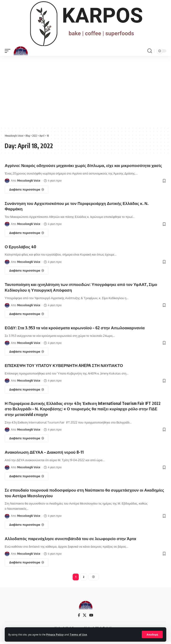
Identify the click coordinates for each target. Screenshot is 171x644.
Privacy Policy (55, 634)
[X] (85, 617)
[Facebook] (79, 617)
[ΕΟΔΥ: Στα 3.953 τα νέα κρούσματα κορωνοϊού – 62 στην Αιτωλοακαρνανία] (27, 354)
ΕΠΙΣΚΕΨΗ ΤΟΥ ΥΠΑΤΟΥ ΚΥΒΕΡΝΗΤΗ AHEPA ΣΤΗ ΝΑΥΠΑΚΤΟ (64, 368)
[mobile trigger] (9, 53)
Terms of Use (78, 634)
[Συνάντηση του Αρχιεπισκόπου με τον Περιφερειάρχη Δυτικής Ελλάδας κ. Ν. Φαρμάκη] (27, 235)
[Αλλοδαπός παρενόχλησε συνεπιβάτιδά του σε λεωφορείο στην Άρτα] (27, 565)
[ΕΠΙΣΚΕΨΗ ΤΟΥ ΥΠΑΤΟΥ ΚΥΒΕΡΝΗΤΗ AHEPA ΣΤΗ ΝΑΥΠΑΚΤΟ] (27, 392)
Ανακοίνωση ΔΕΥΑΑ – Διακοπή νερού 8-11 (44, 454)
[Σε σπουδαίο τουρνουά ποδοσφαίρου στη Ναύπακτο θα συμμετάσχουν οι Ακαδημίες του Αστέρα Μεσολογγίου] (27, 527)
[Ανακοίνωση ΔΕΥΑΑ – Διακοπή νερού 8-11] (27, 478)
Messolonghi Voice (29, 183)
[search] (150, 53)
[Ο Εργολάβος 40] (27, 273)
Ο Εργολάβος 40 (20, 249)
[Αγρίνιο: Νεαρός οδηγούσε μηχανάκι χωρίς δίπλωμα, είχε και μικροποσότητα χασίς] (27, 192)
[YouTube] (91, 617)
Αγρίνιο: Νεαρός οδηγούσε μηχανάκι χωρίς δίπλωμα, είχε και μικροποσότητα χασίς (83, 168)
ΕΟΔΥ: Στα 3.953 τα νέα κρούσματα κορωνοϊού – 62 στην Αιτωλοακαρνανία (75, 330)
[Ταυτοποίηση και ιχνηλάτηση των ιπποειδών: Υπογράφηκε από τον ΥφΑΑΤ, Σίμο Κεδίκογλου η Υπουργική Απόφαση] (27, 316)
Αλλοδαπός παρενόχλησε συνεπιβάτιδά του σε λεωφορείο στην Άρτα (70, 541)
